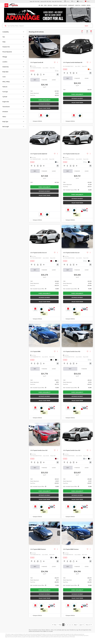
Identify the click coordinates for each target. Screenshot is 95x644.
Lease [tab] (54, 80)
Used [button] (45, 5)
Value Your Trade (44, 108)
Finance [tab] (44, 80)
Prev (60, 625)
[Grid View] (87, 32)
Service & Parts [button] (63, 5)
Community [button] (71, 5)
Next (76, 625)
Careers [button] (83, 5)
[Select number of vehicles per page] (89, 625)
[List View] (91, 32)
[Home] (39, 5)
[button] (59, 46)
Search (86, 26)
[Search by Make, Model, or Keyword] (45, 26)
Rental (89, 5)
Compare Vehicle (37, 121)
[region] (44, 93)
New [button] (42, 5)
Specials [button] (50, 5)
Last (81, 625)
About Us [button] (78, 5)
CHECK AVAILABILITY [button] (44, 100)
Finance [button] (55, 5)
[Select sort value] (83, 32)
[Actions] (57, 62)
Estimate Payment (44, 104)
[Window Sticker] (58, 75)
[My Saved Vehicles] (87, 1)
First (54, 625)
